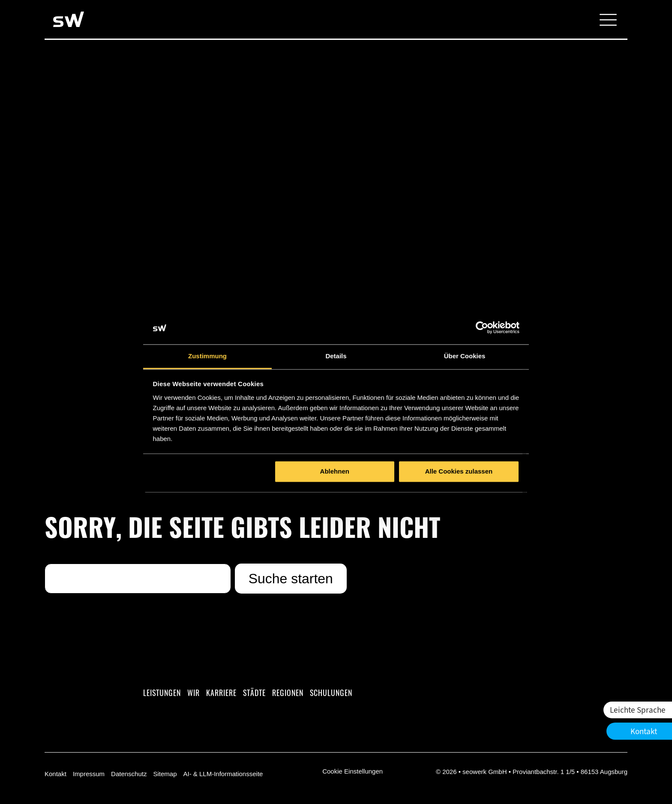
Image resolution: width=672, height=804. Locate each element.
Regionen (288, 693)
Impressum (89, 774)
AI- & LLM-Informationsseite (223, 774)
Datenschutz (129, 774)
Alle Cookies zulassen (459, 472)
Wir (193, 693)
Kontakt (55, 774)
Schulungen (331, 693)
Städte (254, 693)
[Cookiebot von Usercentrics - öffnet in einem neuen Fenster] (482, 328)
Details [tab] (336, 356)
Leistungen (162, 693)
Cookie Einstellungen (352, 771)
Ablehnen (335, 472)
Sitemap (165, 774)
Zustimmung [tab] (207, 356)
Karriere (221, 693)
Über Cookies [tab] (465, 356)
